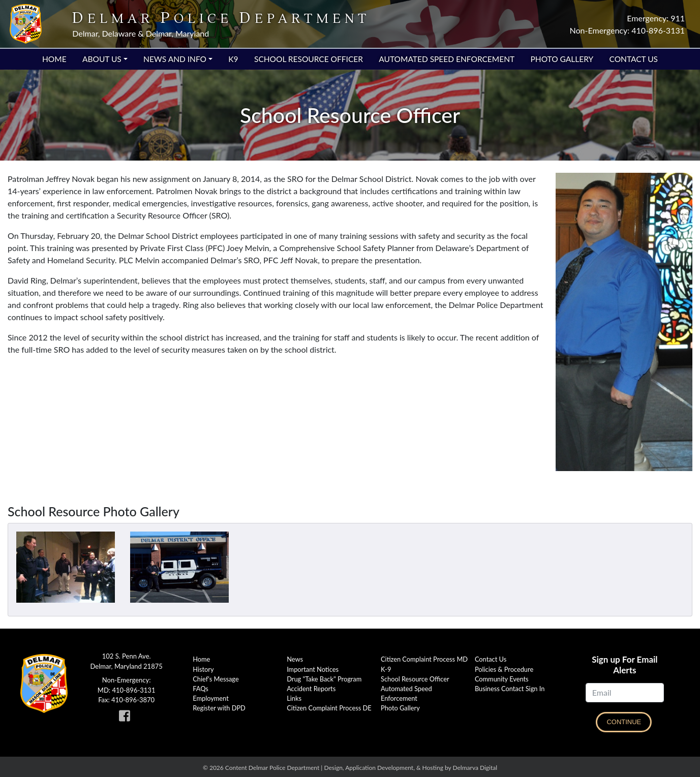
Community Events (502, 679)
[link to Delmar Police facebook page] (127, 718)
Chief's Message (216, 679)
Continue (624, 722)
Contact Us (634, 59)
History (203, 669)
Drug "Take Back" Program (324, 679)
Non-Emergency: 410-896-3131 (627, 30)
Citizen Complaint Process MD (424, 659)
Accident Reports (311, 689)
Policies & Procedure (504, 669)
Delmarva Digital (475, 768)
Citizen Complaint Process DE (329, 708)
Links (294, 698)
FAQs (201, 689)
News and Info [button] (175, 59)
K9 (233, 59)
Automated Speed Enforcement (447, 59)
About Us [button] (102, 59)
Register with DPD (219, 708)
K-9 (386, 669)
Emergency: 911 (656, 18)
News (295, 659)
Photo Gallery (562, 59)
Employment (211, 698)
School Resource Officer (309, 59)
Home (54, 59)
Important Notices (313, 669)
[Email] (625, 693)
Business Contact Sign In (510, 689)
